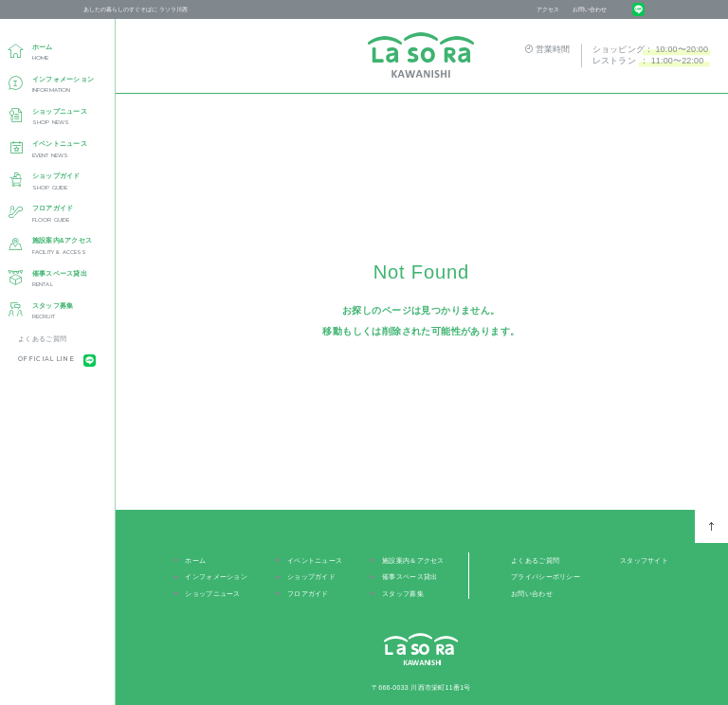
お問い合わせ (590, 9)
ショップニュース (212, 594)
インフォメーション (216, 577)
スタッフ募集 (403, 594)
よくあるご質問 (42, 339)
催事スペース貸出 (409, 577)
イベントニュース (315, 560)
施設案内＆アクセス (413, 560)
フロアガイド (308, 594)
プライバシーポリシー (546, 577)
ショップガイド (311, 577)
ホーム (195, 560)
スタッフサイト (644, 560)
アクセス (548, 9)
